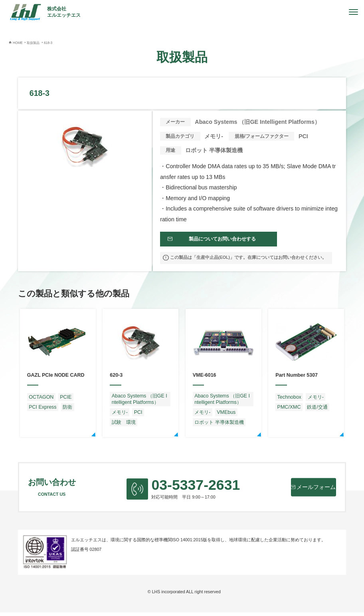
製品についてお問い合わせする (218, 241)
